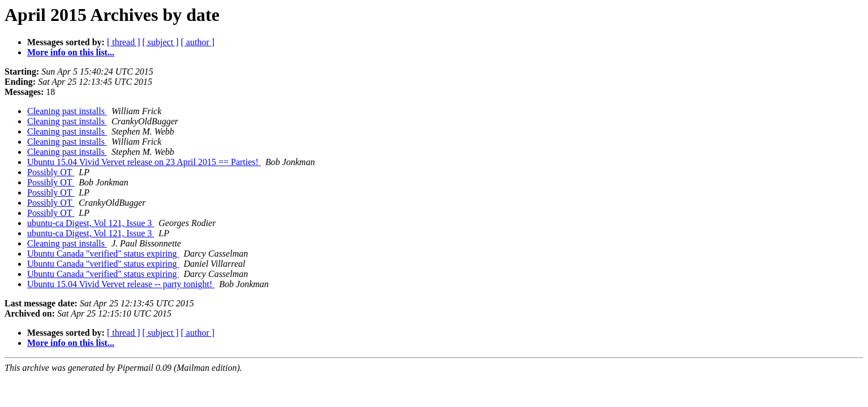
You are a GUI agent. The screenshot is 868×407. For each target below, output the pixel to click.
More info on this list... (71, 52)
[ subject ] (161, 42)
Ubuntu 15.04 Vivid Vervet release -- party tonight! (121, 284)
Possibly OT (51, 172)
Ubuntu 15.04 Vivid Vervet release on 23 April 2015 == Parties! (144, 162)
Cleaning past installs (67, 111)
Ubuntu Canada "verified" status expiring (103, 254)
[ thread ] (124, 42)
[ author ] (198, 42)
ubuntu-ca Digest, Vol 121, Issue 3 (91, 223)
